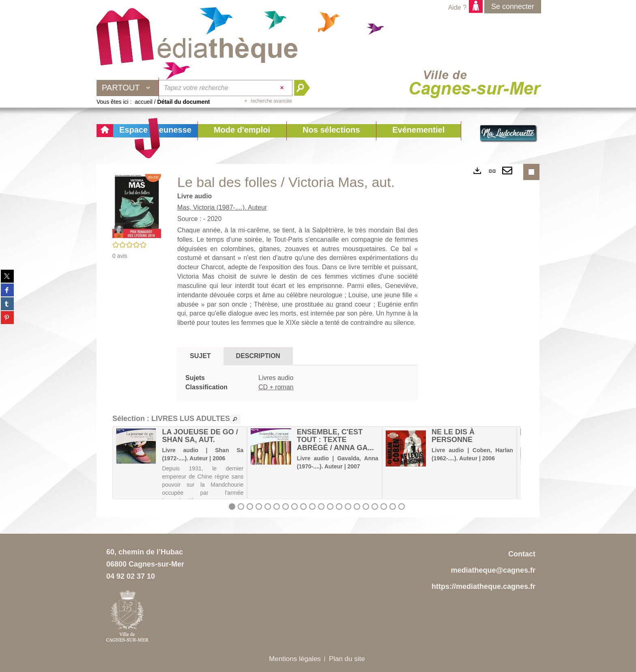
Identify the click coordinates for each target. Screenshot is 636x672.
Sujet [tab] (200, 356)
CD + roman (276, 387)
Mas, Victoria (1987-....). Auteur (222, 207)
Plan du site (347, 659)
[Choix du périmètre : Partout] (128, 88)
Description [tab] (258, 356)
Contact (522, 554)
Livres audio (276, 378)
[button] (242, 131)
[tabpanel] (298, 383)
